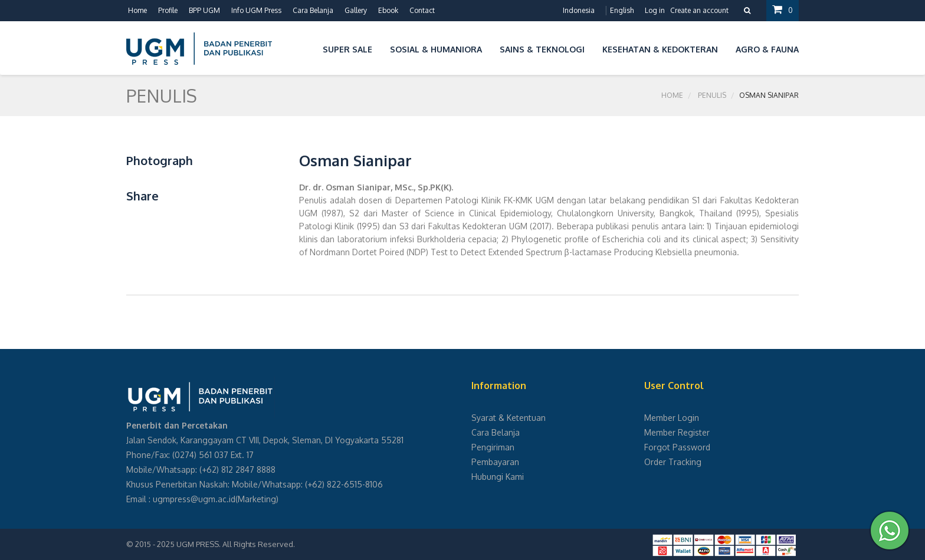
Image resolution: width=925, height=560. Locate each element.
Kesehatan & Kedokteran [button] (660, 49)
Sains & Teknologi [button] (542, 49)
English (622, 10)
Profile (168, 10)
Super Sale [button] (347, 49)
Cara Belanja (313, 10)
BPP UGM (204, 10)
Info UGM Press (256, 10)
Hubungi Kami (498, 477)
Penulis (712, 95)
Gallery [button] (356, 10)
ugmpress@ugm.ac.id (194, 499)
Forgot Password (677, 447)
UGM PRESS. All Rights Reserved (235, 544)
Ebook (388, 10)
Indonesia (579, 10)
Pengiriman (493, 447)
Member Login (672, 418)
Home (137, 10)
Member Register (677, 432)
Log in (655, 10)
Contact (422, 10)
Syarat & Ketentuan (509, 418)
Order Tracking (673, 462)
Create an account (699, 10)
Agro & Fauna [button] (767, 49)
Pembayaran (495, 462)
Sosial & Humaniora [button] (436, 49)
